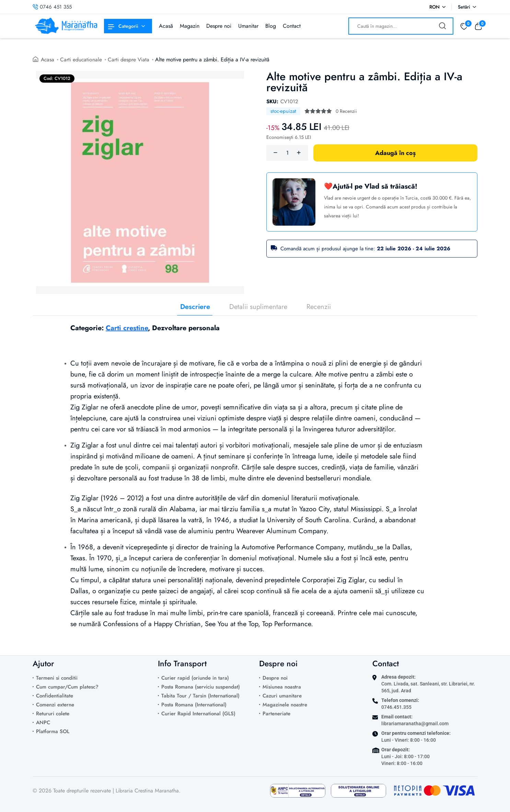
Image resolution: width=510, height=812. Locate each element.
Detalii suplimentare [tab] (258, 307)
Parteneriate (276, 714)
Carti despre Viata (130, 59)
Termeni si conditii (57, 678)
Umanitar (248, 26)
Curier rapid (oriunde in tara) (195, 678)
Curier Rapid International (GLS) (198, 714)
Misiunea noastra (282, 687)
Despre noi (219, 26)
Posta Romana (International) (194, 705)
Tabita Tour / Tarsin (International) (200, 696)
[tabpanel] (255, 481)
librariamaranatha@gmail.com (415, 724)
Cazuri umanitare (282, 696)
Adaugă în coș (395, 153)
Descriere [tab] (195, 307)
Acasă (166, 26)
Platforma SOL (53, 731)
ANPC (43, 723)
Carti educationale (82, 59)
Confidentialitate (55, 696)
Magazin (190, 26)
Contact (292, 26)
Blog (271, 26)
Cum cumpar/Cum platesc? (67, 687)
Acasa (48, 59)
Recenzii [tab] (319, 307)
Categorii (123, 26)
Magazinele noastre (285, 705)
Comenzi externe (55, 705)
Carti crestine (127, 328)
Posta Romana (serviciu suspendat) (201, 687)
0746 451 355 (52, 7)
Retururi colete (53, 714)
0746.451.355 (396, 707)
